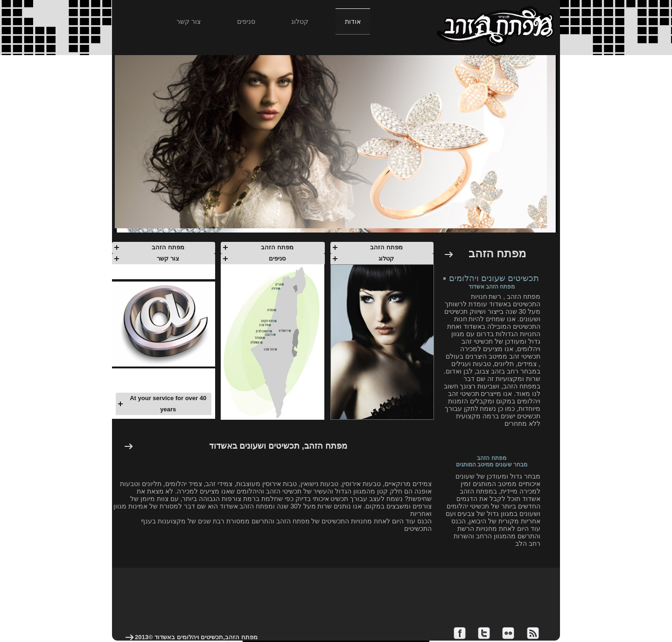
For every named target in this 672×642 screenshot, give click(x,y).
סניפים (246, 21)
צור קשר (189, 21)
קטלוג (300, 21)
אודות (353, 21)
